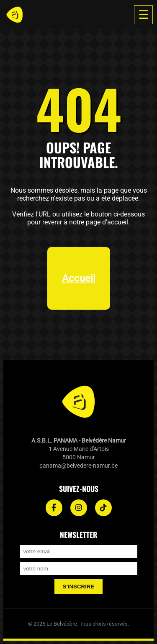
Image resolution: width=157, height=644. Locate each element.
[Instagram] (79, 508)
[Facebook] (54, 508)
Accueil (79, 278)
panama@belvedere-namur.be (78, 466)
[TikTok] (103, 508)
